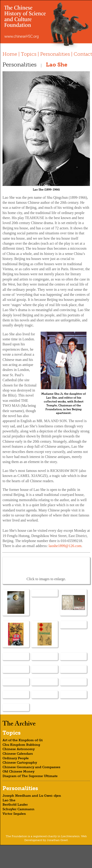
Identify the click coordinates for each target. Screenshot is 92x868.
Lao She (9, 800)
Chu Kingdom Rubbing (21, 745)
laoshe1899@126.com (65, 546)
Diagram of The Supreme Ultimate (30, 776)
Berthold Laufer (15, 805)
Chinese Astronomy (19, 749)
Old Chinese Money (18, 771)
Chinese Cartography (20, 763)
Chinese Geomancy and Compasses (31, 767)
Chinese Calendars (18, 754)
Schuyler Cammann (18, 809)
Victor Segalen (14, 814)
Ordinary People (16, 758)
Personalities (55, 54)
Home (10, 54)
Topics (29, 54)
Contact (83, 54)
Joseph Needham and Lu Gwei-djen (32, 796)
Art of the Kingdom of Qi (23, 740)
